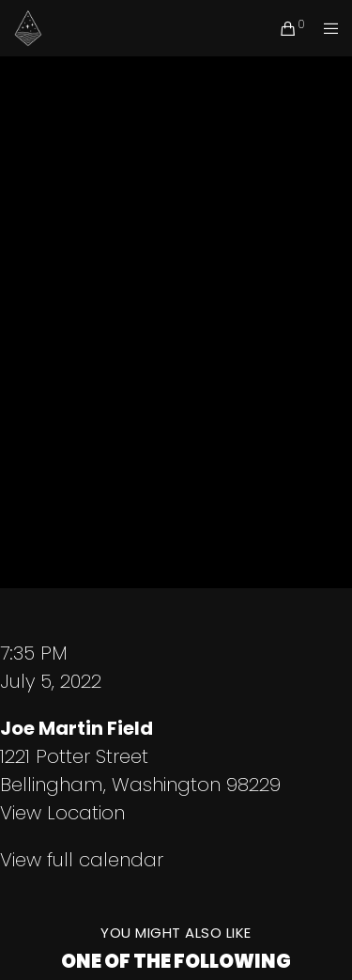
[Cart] (283, 28)
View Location (62, 813)
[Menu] (325, 28)
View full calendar (82, 860)
